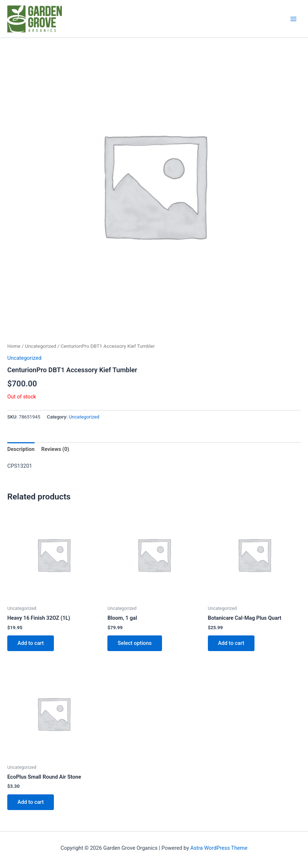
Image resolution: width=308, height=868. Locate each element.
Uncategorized (40, 346)
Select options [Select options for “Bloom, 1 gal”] (135, 643)
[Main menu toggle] (293, 19)
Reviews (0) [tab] (55, 449)
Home (14, 346)
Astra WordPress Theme (219, 848)
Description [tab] (21, 449)
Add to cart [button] (31, 643)
